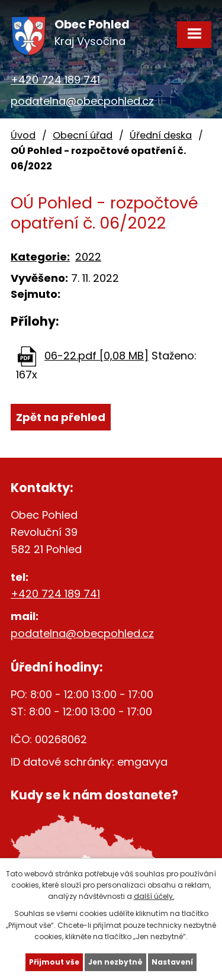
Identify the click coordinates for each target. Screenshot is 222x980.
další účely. (154, 896)
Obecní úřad (83, 135)
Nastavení (172, 962)
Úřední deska (161, 135)
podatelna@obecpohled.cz (82, 101)
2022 (88, 257)
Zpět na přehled (61, 417)
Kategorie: (40, 257)
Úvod (23, 135)
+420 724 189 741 (55, 80)
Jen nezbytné (115, 962)
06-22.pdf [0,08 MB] (96, 356)
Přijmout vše (54, 962)
